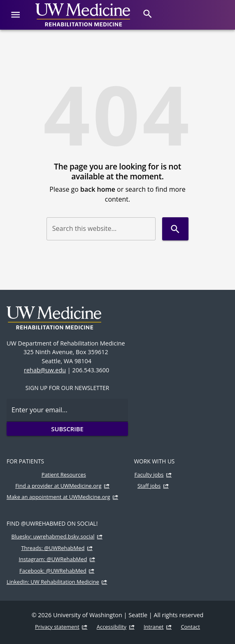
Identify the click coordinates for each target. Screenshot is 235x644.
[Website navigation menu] (15, 15)
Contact (190, 627)
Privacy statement (57, 627)
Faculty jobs (149, 475)
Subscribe (67, 429)
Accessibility (112, 627)
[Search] (148, 14)
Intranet (154, 627)
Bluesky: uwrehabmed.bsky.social (53, 536)
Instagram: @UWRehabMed (53, 559)
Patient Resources (64, 475)
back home (98, 189)
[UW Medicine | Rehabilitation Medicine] (83, 15)
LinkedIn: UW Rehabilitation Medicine (53, 582)
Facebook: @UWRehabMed (53, 571)
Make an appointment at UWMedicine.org (58, 497)
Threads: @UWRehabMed (53, 548)
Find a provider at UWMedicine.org (58, 486)
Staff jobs (149, 486)
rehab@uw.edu (45, 370)
